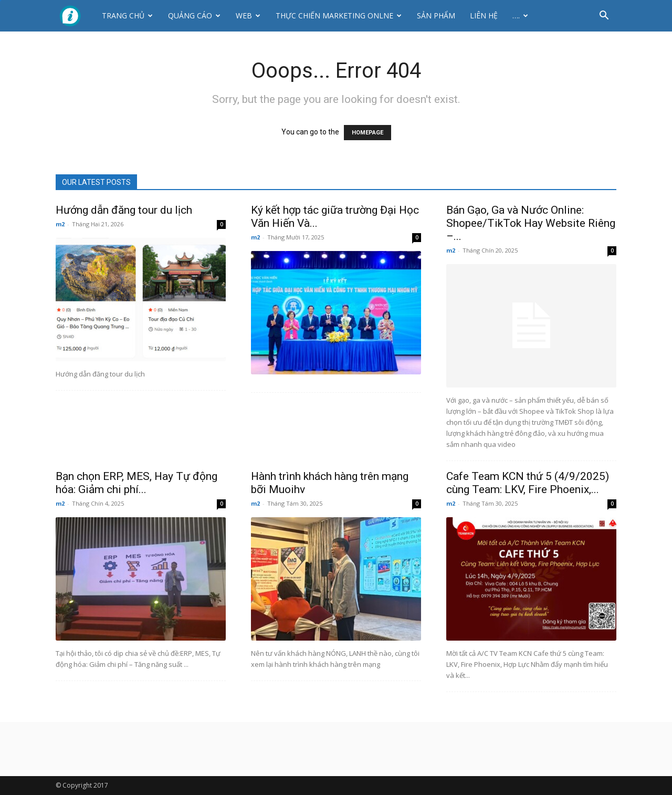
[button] (604, 17)
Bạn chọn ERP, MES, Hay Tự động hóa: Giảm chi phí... (136, 483)
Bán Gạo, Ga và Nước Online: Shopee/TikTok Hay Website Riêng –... (531, 223)
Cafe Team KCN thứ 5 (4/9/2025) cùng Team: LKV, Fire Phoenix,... (528, 483)
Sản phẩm (436, 15)
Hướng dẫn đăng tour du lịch (124, 210)
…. (520, 15)
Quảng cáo (194, 15)
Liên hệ (484, 15)
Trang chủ (127, 15)
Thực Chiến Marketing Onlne (339, 15)
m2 (60, 224)
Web (248, 15)
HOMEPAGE (367, 133)
